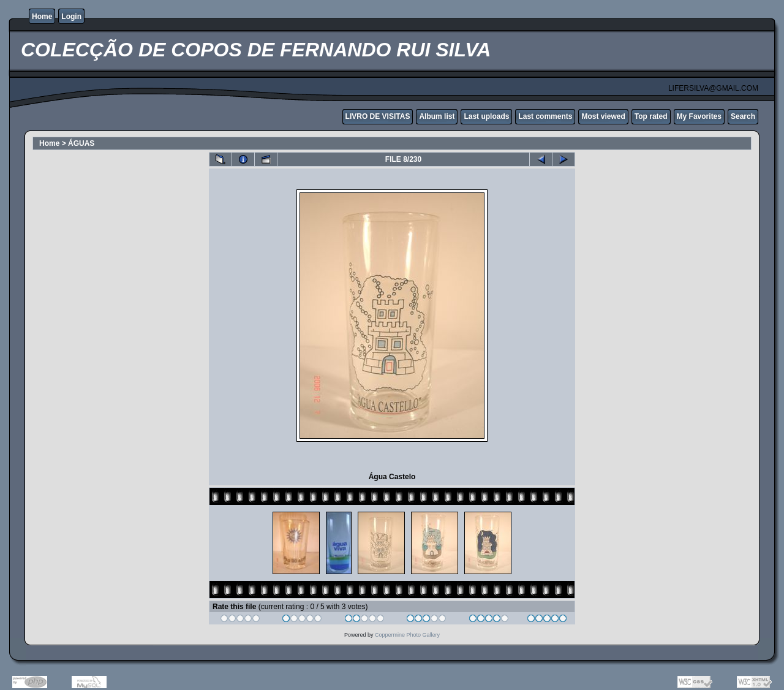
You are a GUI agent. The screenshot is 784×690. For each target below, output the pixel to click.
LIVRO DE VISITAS (378, 116)
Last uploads (486, 116)
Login (71, 17)
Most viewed (603, 116)
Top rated (651, 116)
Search (743, 116)
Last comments (545, 116)
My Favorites (699, 116)
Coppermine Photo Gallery (407, 635)
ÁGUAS (81, 143)
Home (42, 17)
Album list (437, 116)
